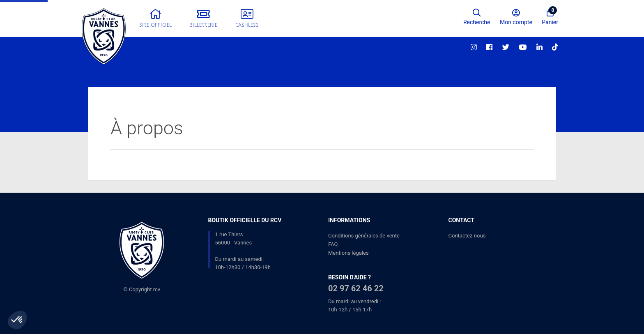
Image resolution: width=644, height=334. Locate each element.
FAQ (333, 244)
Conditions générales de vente (364, 236)
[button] (17, 320)
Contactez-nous (467, 236)
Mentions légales (348, 253)
